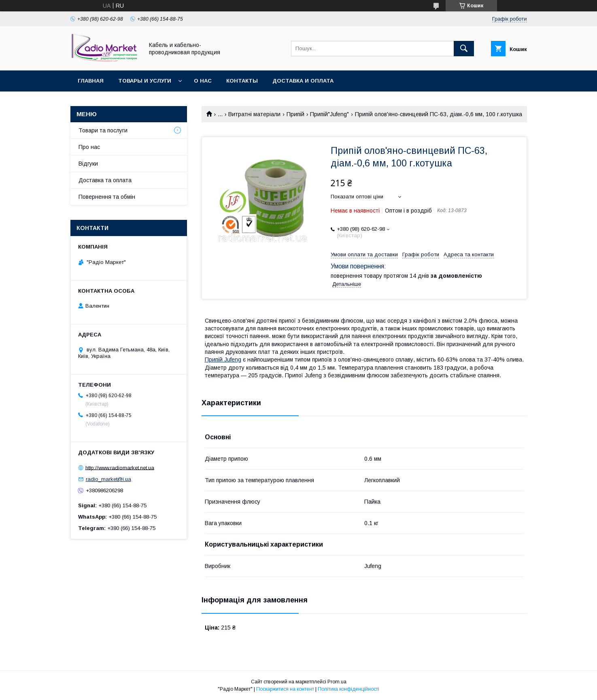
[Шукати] (464, 49)
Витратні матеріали (254, 114)
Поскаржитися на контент (285, 689)
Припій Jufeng (223, 360)
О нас (203, 81)
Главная (91, 81)
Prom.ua (337, 682)
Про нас (89, 147)
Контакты (242, 81)
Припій (295, 114)
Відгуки (88, 164)
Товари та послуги (103, 130)
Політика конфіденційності (348, 689)
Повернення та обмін (107, 197)
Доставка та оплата (105, 180)
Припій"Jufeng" (329, 114)
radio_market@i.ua (108, 479)
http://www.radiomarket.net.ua (120, 467)
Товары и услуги (145, 81)
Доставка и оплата (303, 81)
